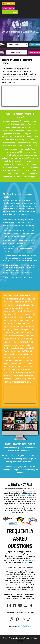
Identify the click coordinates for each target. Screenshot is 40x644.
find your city (30, 560)
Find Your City (8, 3)
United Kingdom (26, 495)
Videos (15, 12)
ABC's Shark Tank (25, 626)
